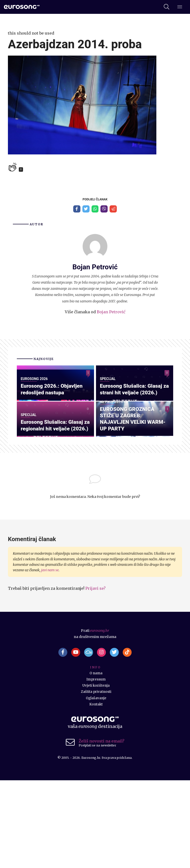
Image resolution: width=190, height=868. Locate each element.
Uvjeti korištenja (96, 773)
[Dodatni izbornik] (180, 7)
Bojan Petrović (111, 313)
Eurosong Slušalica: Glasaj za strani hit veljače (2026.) (134, 432)
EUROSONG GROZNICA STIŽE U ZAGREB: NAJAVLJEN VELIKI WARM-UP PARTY (134, 505)
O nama (96, 761)
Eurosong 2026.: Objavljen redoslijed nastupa (53, 432)
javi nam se (50, 657)
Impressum (96, 767)
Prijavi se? (95, 675)
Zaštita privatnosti (96, 779)
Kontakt (96, 792)
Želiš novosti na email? (102, 828)
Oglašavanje (96, 785)
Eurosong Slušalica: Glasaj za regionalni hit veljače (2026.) (54, 508)
